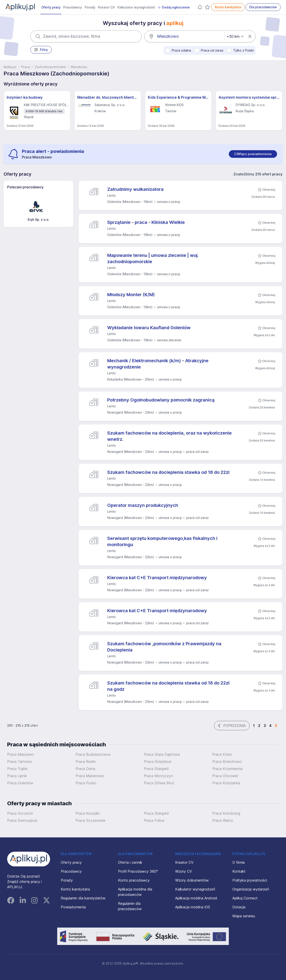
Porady (90, 7)
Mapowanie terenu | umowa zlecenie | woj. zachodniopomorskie (153, 258)
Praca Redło (86, 762)
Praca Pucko (86, 783)
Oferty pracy (51, 7)
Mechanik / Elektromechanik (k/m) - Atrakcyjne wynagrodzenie (158, 364)
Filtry (41, 50)
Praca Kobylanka (226, 783)
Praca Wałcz (223, 820)
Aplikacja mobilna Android (196, 898)
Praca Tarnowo (20, 762)
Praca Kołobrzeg (226, 813)
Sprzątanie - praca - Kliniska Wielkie (146, 222)
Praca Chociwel (225, 776)
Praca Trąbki (17, 769)
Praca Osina (85, 769)
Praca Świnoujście (22, 820)
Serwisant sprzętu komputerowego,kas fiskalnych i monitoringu (162, 541)
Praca (25, 67)
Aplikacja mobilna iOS (193, 907)
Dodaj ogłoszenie (174, 7)
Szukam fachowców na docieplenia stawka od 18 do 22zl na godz (168, 686)
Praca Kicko (222, 754)
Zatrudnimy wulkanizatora (135, 189)
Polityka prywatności (250, 880)
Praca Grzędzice (158, 762)
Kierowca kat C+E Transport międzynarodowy (157, 578)
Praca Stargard (156, 813)
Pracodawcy (73, 7)
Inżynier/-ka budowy (25, 97)
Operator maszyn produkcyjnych (143, 505)
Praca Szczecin (20, 813)
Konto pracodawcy (134, 880)
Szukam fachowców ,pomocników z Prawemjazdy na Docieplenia (164, 647)
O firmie (239, 862)
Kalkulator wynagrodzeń (136, 7)
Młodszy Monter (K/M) (131, 295)
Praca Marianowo (90, 776)
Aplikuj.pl (10, 67)
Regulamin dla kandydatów (83, 898)
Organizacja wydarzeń (251, 889)
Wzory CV (184, 871)
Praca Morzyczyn (158, 776)
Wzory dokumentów (192, 880)
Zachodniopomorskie (50, 67)
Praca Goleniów (20, 783)
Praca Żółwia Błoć (159, 783)
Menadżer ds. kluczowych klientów (108, 97)
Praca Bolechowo (227, 762)
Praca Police (154, 820)
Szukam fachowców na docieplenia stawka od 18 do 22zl (168, 472)
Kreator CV (106, 7)
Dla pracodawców (263, 7)
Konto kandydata (228, 7)
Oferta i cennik (130, 862)
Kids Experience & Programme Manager (178, 97)
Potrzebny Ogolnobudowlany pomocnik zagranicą (161, 400)
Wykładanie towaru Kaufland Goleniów (149, 328)
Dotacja (239, 907)
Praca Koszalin (88, 813)
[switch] (253, 154)
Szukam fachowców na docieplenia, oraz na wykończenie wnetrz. (169, 436)
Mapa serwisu (244, 916)
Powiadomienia (73, 907)
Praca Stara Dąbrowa (162, 754)
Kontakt (239, 871)
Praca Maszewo (21, 754)
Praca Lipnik (17, 776)
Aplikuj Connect (245, 898)
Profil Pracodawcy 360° (138, 871)
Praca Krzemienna (227, 769)
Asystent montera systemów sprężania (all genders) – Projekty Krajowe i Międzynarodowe (249, 97)
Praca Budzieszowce (93, 754)
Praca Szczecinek (90, 820)
